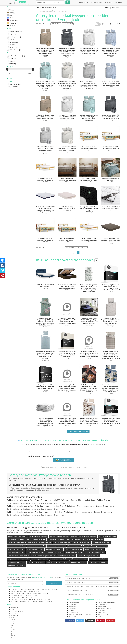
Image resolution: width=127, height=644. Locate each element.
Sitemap (72, 611)
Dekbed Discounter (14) (17, 56)
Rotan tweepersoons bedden (16, 549)
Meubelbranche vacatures (106, 603)
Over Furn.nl (73, 605)
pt (12, 627)
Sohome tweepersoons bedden (38, 536)
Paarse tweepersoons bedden (76, 539)
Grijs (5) (12, 15)
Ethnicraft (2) (14, 42)
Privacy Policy (73, 617)
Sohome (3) (13, 64)
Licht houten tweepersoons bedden (57, 562)
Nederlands (15, 607)
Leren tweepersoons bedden (62, 543)
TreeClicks (14, 590)
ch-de (13, 621)
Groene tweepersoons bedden (36, 552)
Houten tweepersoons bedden (102, 543)
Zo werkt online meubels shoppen (80, 615)
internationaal (30, 598)
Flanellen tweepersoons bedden (97, 546)
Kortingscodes (103, 607)
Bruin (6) (12, 13)
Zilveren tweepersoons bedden (77, 546)
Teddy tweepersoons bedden (79, 559)
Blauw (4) (12, 18)
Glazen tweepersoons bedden (67, 556)
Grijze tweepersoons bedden (16, 552)
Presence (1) (13, 47)
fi (11, 631)
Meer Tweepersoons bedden (78, 431)
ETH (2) (12, 39)
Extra (9, 81)
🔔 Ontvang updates (63, 460)
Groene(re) (23, 2)
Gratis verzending (15, 84)
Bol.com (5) (13, 61)
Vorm (10, 79)
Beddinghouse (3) (15, 37)
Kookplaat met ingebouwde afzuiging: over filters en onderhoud (93, 587)
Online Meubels (74, 603)
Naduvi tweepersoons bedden (56, 539)
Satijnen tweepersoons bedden (36, 546)
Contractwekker (16, 600)
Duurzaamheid (103, 605)
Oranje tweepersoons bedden (78, 562)
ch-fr (12, 623)
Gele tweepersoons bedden (55, 552)
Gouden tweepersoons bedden (17, 543)
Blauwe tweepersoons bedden (82, 543)
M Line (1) (13, 45)
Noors (13, 617)
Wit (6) (12, 10)
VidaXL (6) (13, 34)
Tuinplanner (102, 611)
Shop (10, 53)
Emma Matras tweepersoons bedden (18, 556)
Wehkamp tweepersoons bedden (94, 549)
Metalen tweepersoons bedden (36, 539)
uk (12, 633)
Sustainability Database (18, 601)
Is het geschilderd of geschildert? (93, 591)
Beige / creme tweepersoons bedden (19, 559)
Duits (13, 625)
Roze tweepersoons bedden (95, 539)
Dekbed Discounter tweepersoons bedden (44, 556)
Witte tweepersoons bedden (35, 549)
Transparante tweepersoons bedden (88, 556)
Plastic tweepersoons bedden (59, 559)
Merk (9, 29)
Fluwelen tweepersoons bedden (75, 552)
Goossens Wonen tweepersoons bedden (40, 543)
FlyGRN (13, 592)
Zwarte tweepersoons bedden (73, 549)
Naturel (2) (13, 23)
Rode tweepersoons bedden (36, 562)
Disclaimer (72, 609)
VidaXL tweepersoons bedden (98, 559)
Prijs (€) (10, 67)
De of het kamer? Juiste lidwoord (93, 582)
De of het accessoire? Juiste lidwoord (93, 578)
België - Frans (15, 613)
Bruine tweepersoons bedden (16, 566)
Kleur (9, 7)
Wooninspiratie (103, 615)
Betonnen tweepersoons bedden (59, 536)
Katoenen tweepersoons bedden (98, 562)
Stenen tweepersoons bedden (40, 559)
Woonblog (72, 607)
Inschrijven (54, 583)
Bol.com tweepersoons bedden (57, 546)
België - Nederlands (17, 611)
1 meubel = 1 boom (104, 609)
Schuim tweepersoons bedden (108, 536)
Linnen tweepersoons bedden (16, 546)
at (12, 637)
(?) (119, 24)
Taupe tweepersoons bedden (16, 539)
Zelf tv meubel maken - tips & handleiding (93, 595)
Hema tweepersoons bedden (54, 549)
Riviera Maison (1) (15, 50)
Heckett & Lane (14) (16, 32)
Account (108, 2)
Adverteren (102, 613)
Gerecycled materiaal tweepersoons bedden (84, 536)
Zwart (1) (12, 26)
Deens (13, 635)
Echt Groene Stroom (18, 594)
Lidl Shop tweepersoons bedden (95, 552)
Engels (13, 629)
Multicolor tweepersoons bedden (17, 536)
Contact (101, 617)
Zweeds (13, 619)
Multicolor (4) (14, 20)
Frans (13, 609)
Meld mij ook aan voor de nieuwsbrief (41, 456)
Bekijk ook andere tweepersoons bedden (67, 260)
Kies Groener (15, 596)
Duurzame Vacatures (18, 598)
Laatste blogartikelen (74, 574)
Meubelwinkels (74, 613)
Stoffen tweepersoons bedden (17, 562)
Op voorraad (13, 87)
